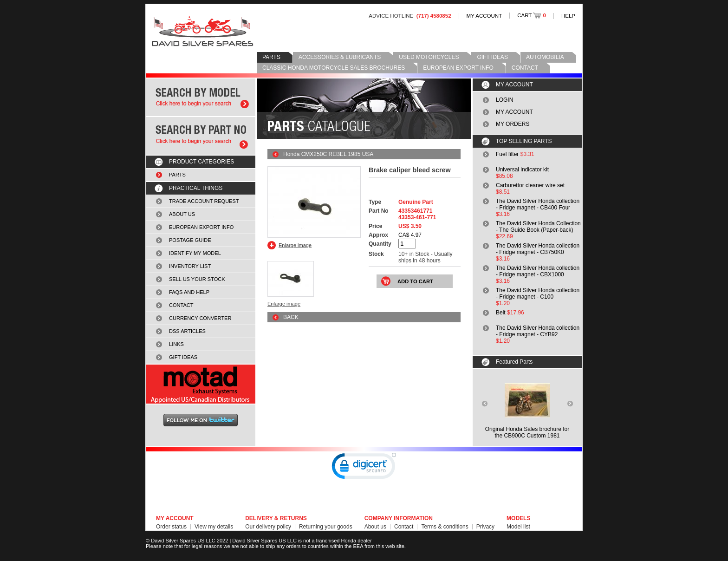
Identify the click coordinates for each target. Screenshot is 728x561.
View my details (214, 527)
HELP (568, 16)
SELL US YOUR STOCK (197, 279)
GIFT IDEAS (492, 57)
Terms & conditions (445, 527)
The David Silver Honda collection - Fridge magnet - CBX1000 (538, 271)
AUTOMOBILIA (545, 57)
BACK (291, 317)
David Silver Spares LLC (203, 31)
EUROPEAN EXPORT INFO (458, 68)
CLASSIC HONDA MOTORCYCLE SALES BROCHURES (334, 68)
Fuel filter (507, 154)
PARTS (271, 57)
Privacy (485, 527)
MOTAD (201, 384)
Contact (404, 527)
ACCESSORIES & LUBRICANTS (340, 57)
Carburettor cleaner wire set (530, 185)
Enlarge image (295, 245)
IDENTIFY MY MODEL (195, 253)
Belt (501, 313)
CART (532, 15)
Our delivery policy (268, 527)
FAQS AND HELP (189, 292)
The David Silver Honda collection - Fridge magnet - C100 (538, 294)
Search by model (201, 97)
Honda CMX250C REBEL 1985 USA (328, 154)
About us (375, 527)
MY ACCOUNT (484, 16)
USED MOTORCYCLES (429, 57)
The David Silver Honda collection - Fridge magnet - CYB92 (538, 331)
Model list (518, 527)
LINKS (176, 344)
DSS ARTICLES (187, 331)
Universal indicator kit (522, 170)
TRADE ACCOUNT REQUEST (204, 201)
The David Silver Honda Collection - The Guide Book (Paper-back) (538, 227)
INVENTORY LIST (190, 266)
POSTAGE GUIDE (190, 240)
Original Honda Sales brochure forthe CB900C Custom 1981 (527, 432)
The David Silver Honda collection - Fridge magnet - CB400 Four (538, 204)
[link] (364, 468)
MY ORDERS (513, 124)
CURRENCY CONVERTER (200, 318)
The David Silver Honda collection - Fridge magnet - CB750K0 (538, 249)
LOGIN (504, 100)
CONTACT (525, 68)
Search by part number (201, 136)
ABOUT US (182, 214)
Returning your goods (326, 527)
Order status (171, 527)
